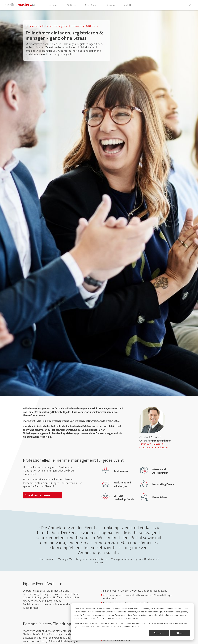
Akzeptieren (159, 633)
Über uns (111, 5)
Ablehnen (180, 633)
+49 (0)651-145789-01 (152, 444)
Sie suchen (53, 5)
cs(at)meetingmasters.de (153, 447)
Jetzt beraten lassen (39, 495)
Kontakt (127, 5)
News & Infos (91, 5)
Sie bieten (72, 5)
